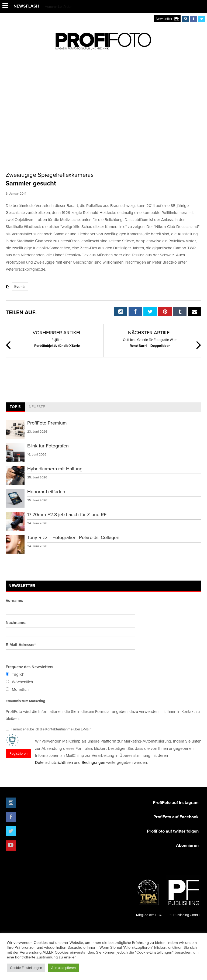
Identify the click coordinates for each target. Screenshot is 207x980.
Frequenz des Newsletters (29, 667)
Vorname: (14, 601)
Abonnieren (187, 845)
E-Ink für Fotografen (48, 446)
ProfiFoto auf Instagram (176, 803)
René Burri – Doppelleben (150, 342)
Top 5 (15, 407)
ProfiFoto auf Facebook (176, 817)
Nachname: (16, 623)
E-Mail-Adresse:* (21, 645)
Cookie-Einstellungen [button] (26, 968)
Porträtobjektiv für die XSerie (57, 342)
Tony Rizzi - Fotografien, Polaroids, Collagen (73, 537)
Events (20, 287)
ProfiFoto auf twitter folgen (173, 831)
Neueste (37, 407)
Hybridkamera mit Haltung (55, 469)
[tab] (15, 407)
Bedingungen (93, 762)
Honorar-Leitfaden (58, 6)
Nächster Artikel (150, 332)
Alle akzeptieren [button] (63, 968)
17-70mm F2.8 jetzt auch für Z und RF (67, 514)
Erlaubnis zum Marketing (25, 701)
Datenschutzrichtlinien (54, 762)
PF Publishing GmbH (184, 896)
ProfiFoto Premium (47, 423)
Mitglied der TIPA (149, 896)
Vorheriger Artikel (57, 332)
